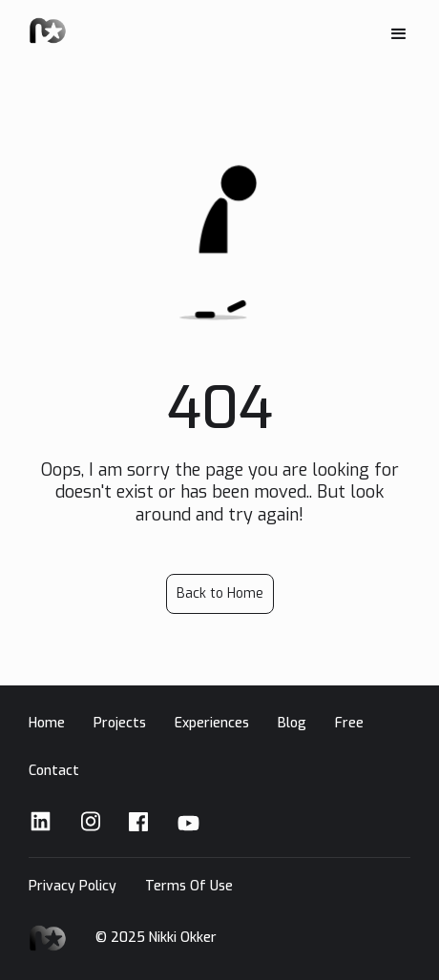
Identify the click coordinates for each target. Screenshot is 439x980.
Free (349, 723)
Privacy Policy (73, 886)
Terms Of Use (189, 886)
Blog (292, 723)
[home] (48, 31)
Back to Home (220, 593)
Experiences (212, 723)
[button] (399, 34)
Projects (120, 723)
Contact (54, 771)
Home (47, 723)
